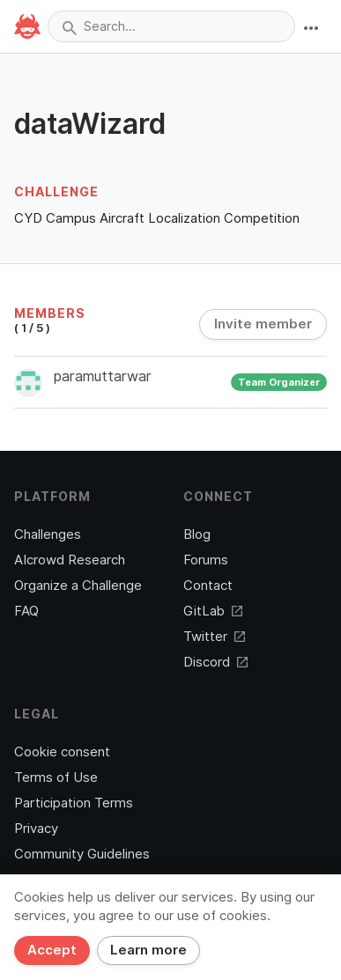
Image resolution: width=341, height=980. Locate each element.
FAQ (26, 611)
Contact (208, 586)
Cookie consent (62, 752)
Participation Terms (74, 803)
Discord (215, 662)
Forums (206, 560)
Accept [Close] (52, 950)
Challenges (48, 534)
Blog (197, 534)
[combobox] (171, 26)
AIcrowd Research (70, 560)
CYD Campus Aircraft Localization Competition (157, 218)
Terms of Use (56, 777)
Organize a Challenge (78, 586)
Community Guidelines (82, 854)
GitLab (213, 611)
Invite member (263, 324)
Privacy (36, 829)
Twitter (214, 637)
